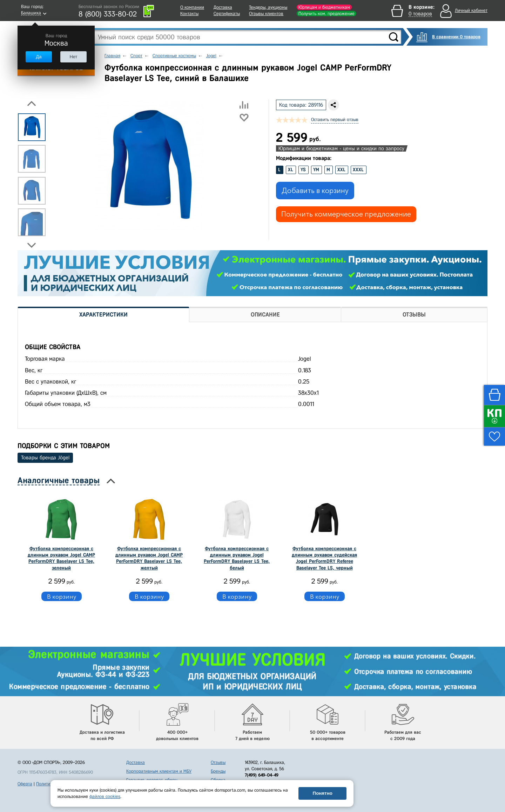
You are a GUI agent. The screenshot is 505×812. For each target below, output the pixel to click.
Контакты (189, 14)
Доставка (223, 7)
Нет (73, 57)
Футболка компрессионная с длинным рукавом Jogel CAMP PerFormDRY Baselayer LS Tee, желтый (149, 558)
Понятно (323, 793)
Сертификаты (227, 14)
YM (316, 170)
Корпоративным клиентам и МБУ (159, 771)
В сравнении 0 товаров (456, 37)
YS (303, 170)
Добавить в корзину (315, 191)
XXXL (358, 170)
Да (39, 57)
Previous (32, 104)
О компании (192, 7)
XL (291, 170)
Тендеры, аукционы (268, 7)
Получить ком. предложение (326, 14)
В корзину (62, 596)
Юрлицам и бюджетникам (324, 7)
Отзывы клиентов (266, 14)
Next (32, 245)
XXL (341, 170)
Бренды (218, 771)
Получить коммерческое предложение (346, 214)
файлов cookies (105, 796)
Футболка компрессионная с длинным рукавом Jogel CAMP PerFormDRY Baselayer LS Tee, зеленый (61, 558)
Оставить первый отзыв (335, 119)
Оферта (25, 784)
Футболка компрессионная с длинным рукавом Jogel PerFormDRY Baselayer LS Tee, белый (237, 558)
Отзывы (218, 762)
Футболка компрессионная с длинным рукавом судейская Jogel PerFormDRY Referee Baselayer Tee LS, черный (324, 558)
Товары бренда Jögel (45, 458)
